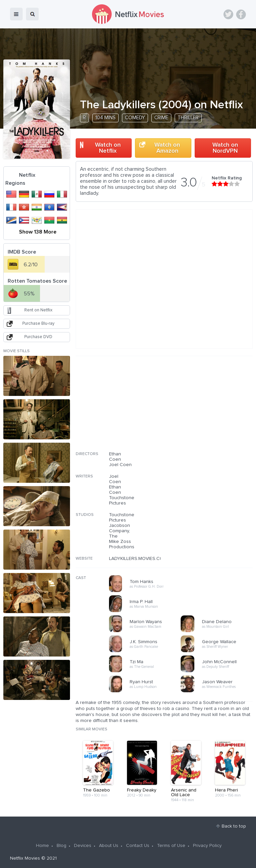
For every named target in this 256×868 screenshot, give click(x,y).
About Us (109, 846)
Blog (61, 846)
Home (42, 846)
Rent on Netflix (38, 310)
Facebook (241, 14)
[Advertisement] (203, 408)
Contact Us (138, 846)
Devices (83, 846)
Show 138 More (38, 232)
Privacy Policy (207, 846)
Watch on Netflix (108, 148)
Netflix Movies (25, 858)
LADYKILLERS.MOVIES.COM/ (139, 559)
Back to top (234, 826)
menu (16, 14)
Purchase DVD (38, 337)
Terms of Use (171, 846)
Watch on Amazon (167, 148)
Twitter (228, 14)
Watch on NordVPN (225, 148)
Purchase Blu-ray (38, 324)
